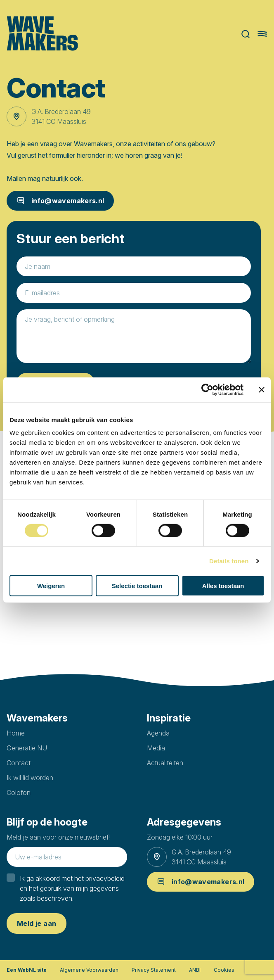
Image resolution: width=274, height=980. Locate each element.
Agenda (158, 733)
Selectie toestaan (137, 586)
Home (16, 733)
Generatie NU (27, 748)
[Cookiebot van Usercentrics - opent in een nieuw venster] (207, 389)
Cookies (224, 970)
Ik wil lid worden (30, 778)
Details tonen (229, 561)
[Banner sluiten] (262, 389)
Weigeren (51, 586)
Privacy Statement (154, 970)
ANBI (195, 970)
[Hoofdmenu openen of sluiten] (262, 34)
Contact (19, 763)
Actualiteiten (165, 763)
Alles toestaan (223, 586)
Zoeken (246, 34)
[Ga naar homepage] (42, 34)
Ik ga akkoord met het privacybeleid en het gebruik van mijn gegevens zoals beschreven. (72, 888)
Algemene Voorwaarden (89, 970)
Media (156, 748)
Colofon (19, 793)
